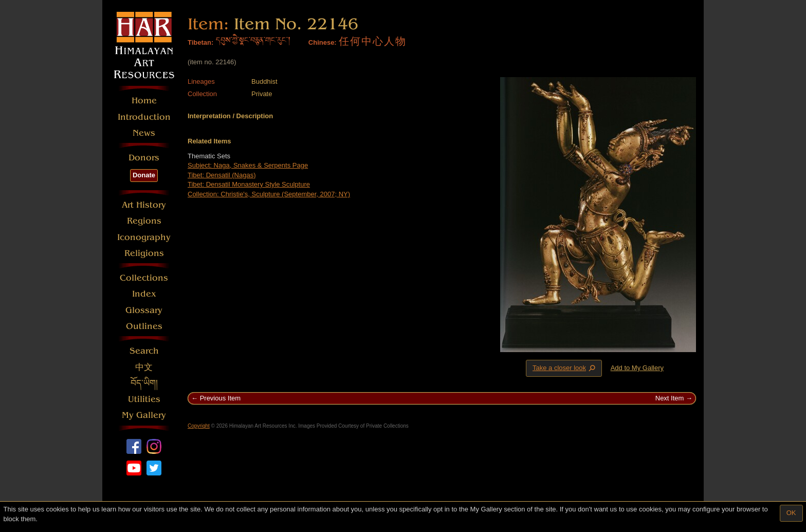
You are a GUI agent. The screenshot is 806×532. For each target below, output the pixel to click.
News (144, 133)
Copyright (199, 426)
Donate (144, 175)
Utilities (144, 399)
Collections (144, 278)
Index (144, 294)
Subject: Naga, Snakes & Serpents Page (248, 165)
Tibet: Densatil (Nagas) (222, 175)
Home (144, 100)
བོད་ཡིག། (144, 383)
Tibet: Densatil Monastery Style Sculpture (249, 184)
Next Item (670, 398)
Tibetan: (200, 42)
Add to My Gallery (637, 368)
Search (144, 351)
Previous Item (220, 398)
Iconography (144, 237)
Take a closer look (565, 368)
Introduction (144, 117)
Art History (144, 205)
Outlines (144, 326)
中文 (144, 367)
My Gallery (144, 415)
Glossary (144, 310)
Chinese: (323, 42)
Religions (144, 253)
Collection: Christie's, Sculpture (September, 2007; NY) (269, 194)
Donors (144, 158)
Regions (144, 221)
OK (791, 513)
